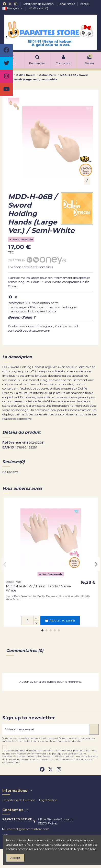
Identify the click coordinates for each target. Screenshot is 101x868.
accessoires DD (19, 303)
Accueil (85, 4)
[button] (42, 630)
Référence (12, 442)
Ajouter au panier (60, 620)
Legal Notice (67, 4)
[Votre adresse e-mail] (46, 729)
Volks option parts (45, 303)
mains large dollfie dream (27, 307)
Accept (15, 858)
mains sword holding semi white (32, 311)
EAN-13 (8, 447)
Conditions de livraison (39, 4)
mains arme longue (62, 307)
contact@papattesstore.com (28, 829)
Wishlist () (38, 8)
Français (13, 8)
